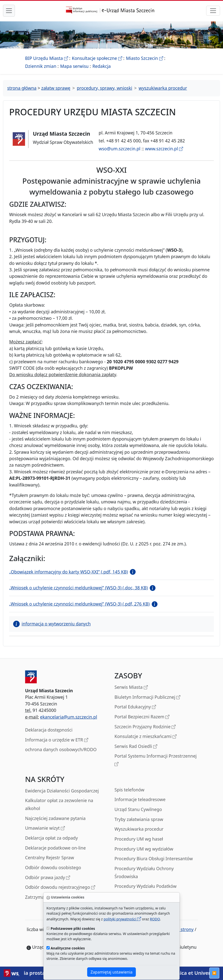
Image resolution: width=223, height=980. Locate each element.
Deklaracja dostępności (49, 730)
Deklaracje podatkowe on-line (55, 848)
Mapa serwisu (74, 66)
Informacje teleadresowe (140, 799)
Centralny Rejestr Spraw (50, 857)
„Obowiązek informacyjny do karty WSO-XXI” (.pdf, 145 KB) (69, 572)
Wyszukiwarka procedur (139, 829)
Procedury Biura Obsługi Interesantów (154, 858)
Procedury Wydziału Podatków (146, 886)
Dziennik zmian (41, 66)
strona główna (22, 88)
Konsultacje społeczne (97, 58)
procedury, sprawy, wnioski (104, 88)
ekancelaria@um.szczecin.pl (69, 717)
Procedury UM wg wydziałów (144, 849)
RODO (155, 919)
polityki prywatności (122, 919)
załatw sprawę (56, 88)
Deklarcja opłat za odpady (51, 838)
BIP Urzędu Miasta (47, 58)
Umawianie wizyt (45, 828)
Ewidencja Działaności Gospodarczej (62, 791)
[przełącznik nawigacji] (213, 11)
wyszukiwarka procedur (163, 88)
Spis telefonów (129, 790)
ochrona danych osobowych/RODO (61, 749)
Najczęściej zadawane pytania (55, 818)
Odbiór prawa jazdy (48, 878)
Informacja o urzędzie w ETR (57, 740)
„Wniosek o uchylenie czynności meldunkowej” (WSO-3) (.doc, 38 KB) (78, 588)
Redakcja (102, 66)
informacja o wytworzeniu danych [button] (52, 624)
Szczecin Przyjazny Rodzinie (145, 727)
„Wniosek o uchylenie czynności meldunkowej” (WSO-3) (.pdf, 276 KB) (79, 604)
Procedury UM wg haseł (139, 839)
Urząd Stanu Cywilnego (138, 809)
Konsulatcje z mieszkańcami (146, 737)
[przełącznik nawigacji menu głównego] (9, 11)
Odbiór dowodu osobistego (53, 867)
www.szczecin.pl (164, 149)
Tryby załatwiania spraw (139, 819)
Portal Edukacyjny (135, 707)
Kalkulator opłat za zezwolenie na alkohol (59, 804)
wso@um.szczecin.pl (119, 149)
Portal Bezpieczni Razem (142, 717)
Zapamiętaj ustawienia (111, 972)
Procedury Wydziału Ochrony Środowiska (144, 872)
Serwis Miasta (131, 687)
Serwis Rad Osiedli (136, 747)
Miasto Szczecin (144, 58)
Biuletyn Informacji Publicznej (147, 697)
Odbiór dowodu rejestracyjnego (60, 887)
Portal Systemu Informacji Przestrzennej (156, 760)
